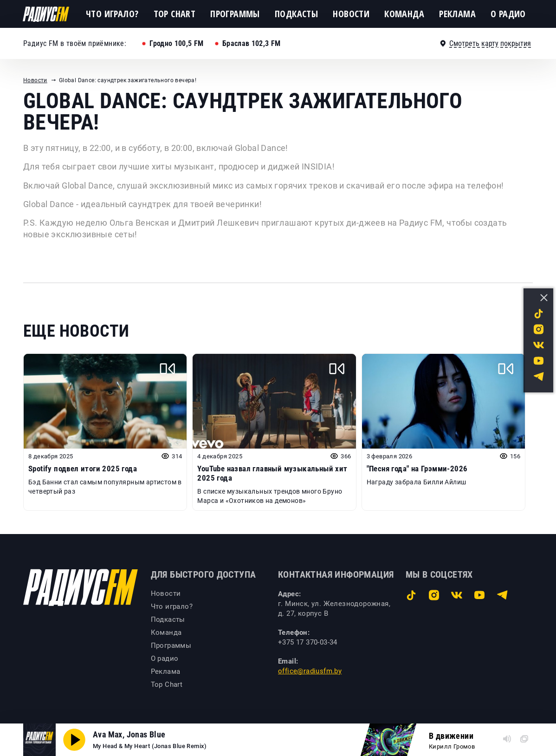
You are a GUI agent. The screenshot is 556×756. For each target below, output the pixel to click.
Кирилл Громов (452, 746)
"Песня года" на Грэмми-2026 (417, 469)
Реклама (457, 14)
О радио (508, 14)
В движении (451, 736)
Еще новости (76, 331)
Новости (351, 14)
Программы (235, 14)
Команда (404, 14)
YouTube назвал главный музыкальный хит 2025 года (272, 473)
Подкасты (296, 14)
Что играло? (112, 14)
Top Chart (175, 14)
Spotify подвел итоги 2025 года (83, 469)
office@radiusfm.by (310, 671)
